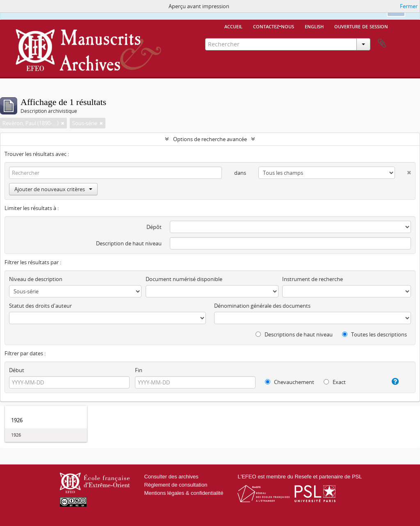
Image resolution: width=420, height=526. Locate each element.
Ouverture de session (361, 26)
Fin (139, 370)
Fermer (409, 6)
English (314, 26)
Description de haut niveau (129, 243)
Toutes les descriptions (374, 334)
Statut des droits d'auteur (40, 306)
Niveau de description (36, 279)
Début (17, 370)
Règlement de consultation (176, 485)
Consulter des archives (171, 477)
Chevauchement (290, 382)
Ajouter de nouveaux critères (53, 189)
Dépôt (154, 227)
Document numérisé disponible (184, 279)
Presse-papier (382, 43)
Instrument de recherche (313, 279)
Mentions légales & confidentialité (184, 493)
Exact (335, 382)
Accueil (233, 26)
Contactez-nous (274, 26)
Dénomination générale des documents (262, 306)
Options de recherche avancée (210, 139)
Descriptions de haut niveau (294, 334)
